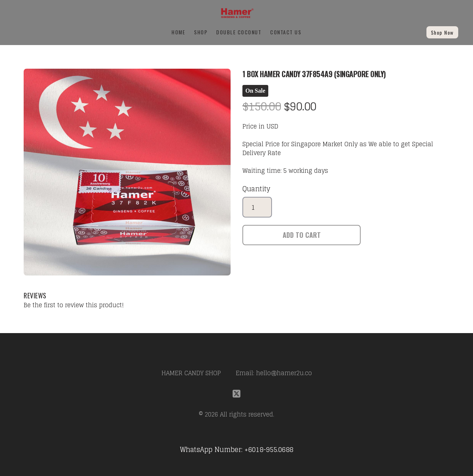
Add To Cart (302, 235)
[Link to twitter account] (236, 394)
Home (178, 32)
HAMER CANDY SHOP (191, 373)
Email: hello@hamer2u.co (274, 373)
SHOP (201, 32)
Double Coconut (239, 32)
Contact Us (286, 32)
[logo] (236, 13)
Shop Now (442, 32)
